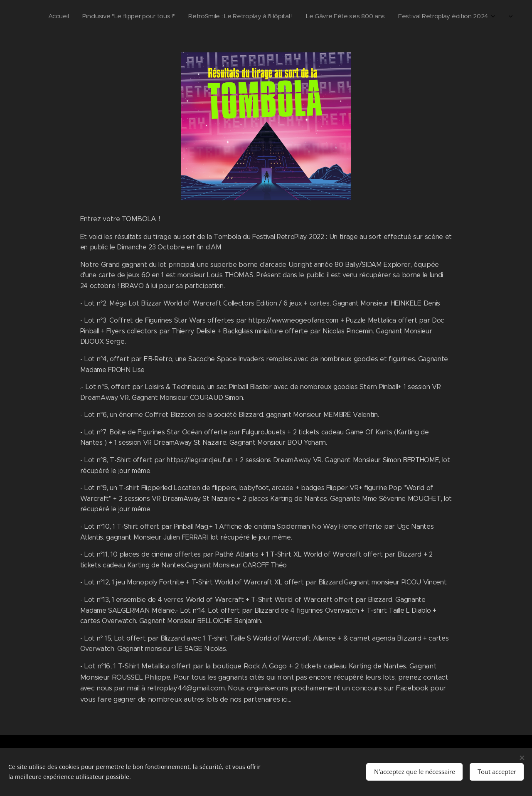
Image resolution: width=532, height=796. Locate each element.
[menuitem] (416, 17)
